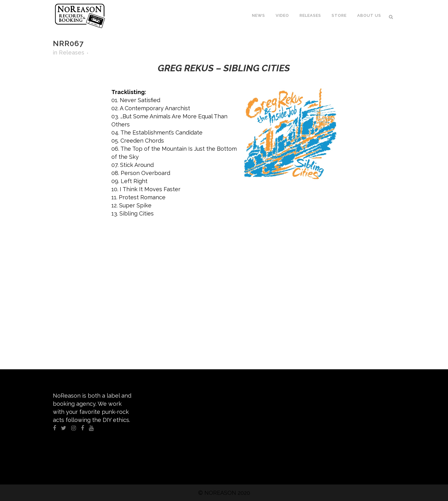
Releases (72, 52)
